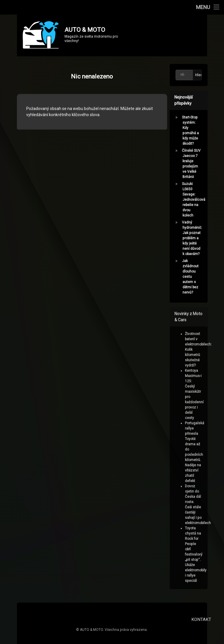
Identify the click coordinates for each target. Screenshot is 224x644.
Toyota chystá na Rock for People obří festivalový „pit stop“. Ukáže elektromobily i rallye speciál (197, 554)
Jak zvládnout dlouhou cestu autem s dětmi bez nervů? (191, 277)
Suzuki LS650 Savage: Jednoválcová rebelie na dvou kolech (195, 200)
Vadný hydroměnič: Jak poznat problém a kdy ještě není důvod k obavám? (193, 238)
